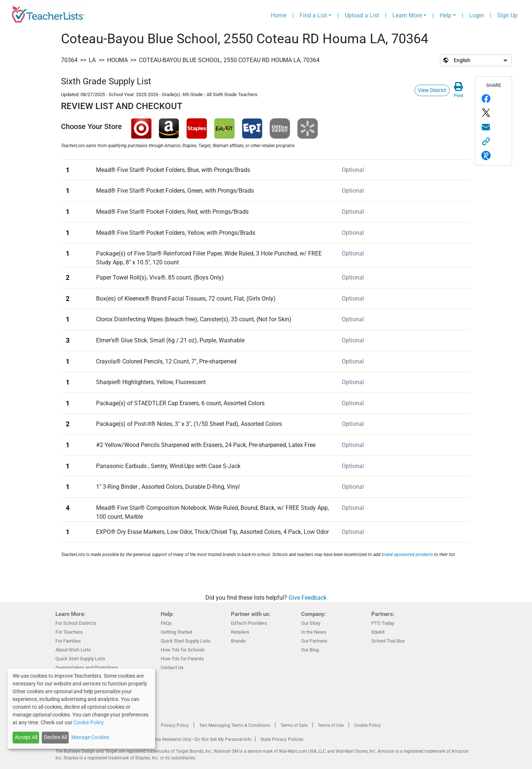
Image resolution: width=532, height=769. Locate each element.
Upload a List (362, 15)
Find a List (313, 15)
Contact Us (172, 668)
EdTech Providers (249, 623)
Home (279, 15)
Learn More (407, 15)
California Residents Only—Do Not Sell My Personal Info (197, 739)
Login (477, 15)
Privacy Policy (175, 725)
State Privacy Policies (282, 739)
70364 (69, 60)
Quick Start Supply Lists (80, 659)
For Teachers (69, 632)
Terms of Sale (294, 725)
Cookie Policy (367, 725)
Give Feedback (308, 598)
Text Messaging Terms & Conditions (235, 725)
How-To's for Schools (183, 650)
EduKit (378, 632)
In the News (314, 632)
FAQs (166, 623)
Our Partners (314, 641)
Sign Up (507, 15)
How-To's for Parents (182, 659)
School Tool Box (388, 641)
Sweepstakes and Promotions (87, 668)
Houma (117, 60)
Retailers (240, 632)
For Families (68, 641)
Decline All (55, 737)
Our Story (311, 623)
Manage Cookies (90, 737)
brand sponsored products (407, 555)
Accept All (26, 737)
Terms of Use (331, 725)
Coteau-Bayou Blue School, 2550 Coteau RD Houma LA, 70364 (229, 60)
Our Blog (310, 650)
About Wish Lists (73, 650)
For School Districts (76, 623)
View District (432, 90)
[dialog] (81, 709)
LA (92, 60)
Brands (238, 641)
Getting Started (176, 632)
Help (446, 15)
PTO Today (383, 623)
